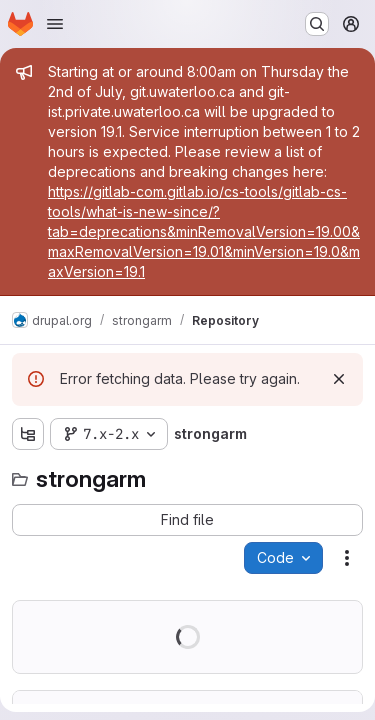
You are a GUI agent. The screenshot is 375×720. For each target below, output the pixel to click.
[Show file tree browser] (28, 434)
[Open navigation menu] (55, 24)
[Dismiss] (339, 379)
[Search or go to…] (317, 24)
